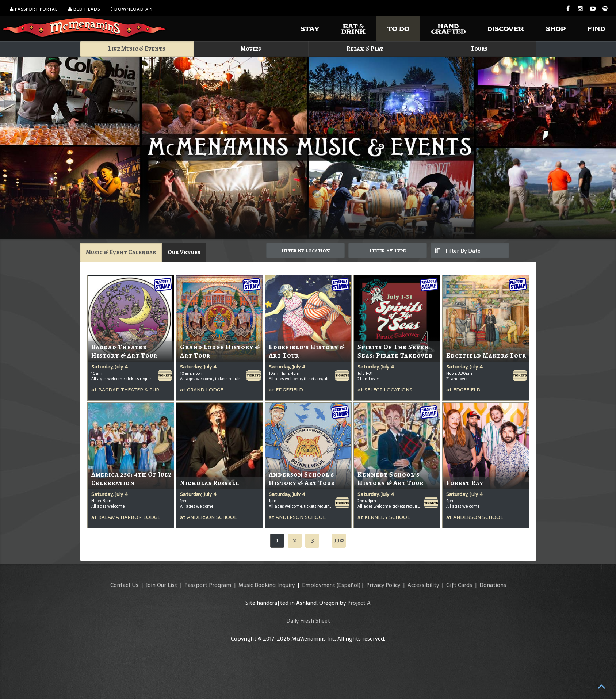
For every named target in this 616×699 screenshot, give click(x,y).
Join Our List (161, 585)
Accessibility (423, 585)
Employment (319, 585)
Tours (479, 49)
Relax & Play (365, 49)
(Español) (349, 585)
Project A (359, 603)
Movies (251, 49)
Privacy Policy (383, 585)
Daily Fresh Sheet (308, 621)
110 (339, 540)
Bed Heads (84, 9)
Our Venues (184, 252)
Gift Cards (459, 585)
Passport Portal (34, 9)
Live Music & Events (137, 49)
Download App (132, 9)
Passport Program (208, 585)
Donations (493, 585)
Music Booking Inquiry (267, 585)
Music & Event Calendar (121, 252)
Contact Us (124, 585)
